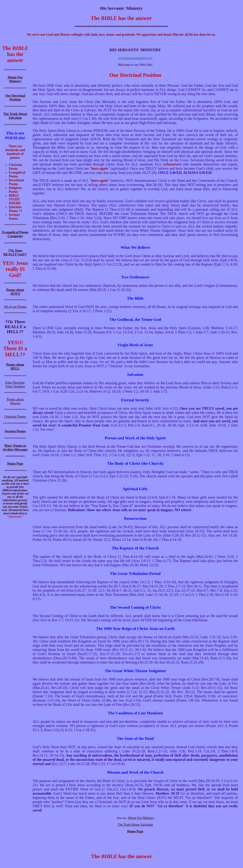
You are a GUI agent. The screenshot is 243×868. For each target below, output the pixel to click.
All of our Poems (15, 307)
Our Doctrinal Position (15, 98)
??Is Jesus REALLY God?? (15, 252)
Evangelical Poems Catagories (15, 234)
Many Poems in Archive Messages (15, 448)
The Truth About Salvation (15, 116)
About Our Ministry (15, 79)
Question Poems (15, 417)
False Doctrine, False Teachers (15, 385)
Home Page (135, 831)
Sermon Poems (15, 431)
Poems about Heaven (15, 401)
